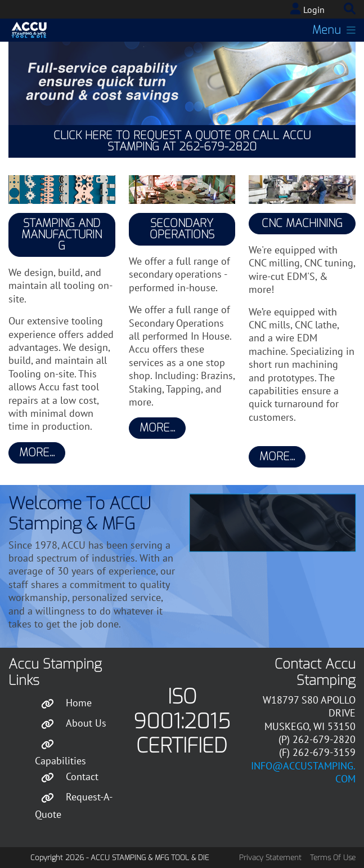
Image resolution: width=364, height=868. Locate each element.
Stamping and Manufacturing (62, 235)
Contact (82, 776)
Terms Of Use (333, 858)
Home (79, 702)
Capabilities (60, 761)
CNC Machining (302, 223)
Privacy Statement (270, 858)
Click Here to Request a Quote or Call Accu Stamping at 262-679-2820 (182, 141)
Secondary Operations (182, 229)
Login (314, 10)
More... (37, 453)
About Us (86, 722)
